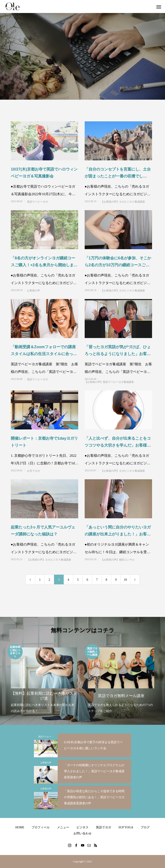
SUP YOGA (126, 827)
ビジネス (82, 827)
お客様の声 (33, 291)
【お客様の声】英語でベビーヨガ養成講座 (109, 382)
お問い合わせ (82, 833)
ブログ (145, 827)
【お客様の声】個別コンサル (118, 560)
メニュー (63, 827)
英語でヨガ (103, 827)
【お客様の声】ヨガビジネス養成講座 (123, 202)
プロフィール (41, 827)
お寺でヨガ (33, 471)
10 (125, 580)
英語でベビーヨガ (37, 202)
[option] (44, 679)
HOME (20, 827)
